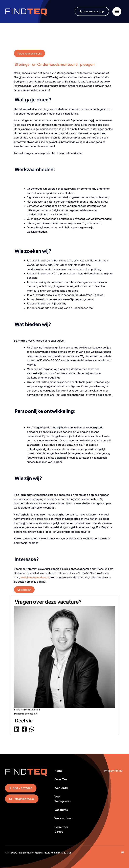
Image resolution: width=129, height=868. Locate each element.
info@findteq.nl (29, 713)
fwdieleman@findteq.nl (35, 577)
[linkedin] (123, 852)
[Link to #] (117, 12)
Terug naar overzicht (29, 53)
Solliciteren (24, 590)
